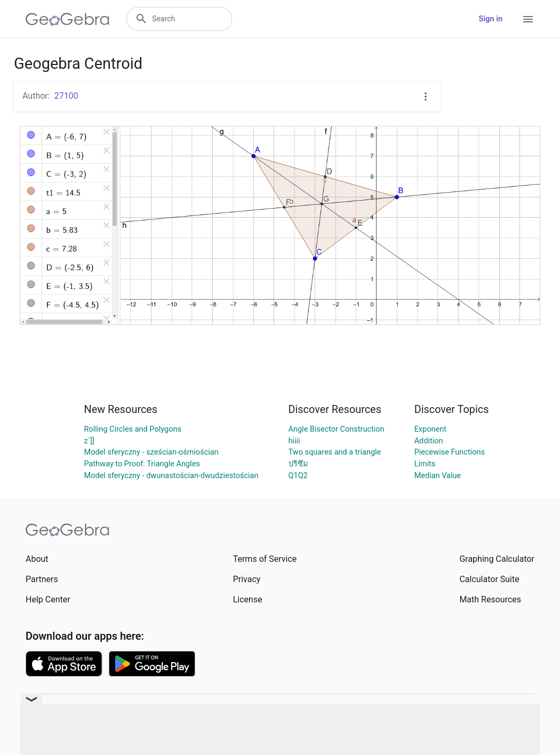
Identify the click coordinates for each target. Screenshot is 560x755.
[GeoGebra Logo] (67, 19)
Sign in (491, 19)
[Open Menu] (528, 19)
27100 (66, 96)
